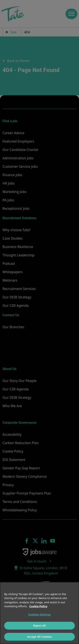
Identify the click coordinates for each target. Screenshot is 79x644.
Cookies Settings (39, 614)
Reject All (40, 626)
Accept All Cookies (40, 637)
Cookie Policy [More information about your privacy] (38, 606)
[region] (39, 613)
